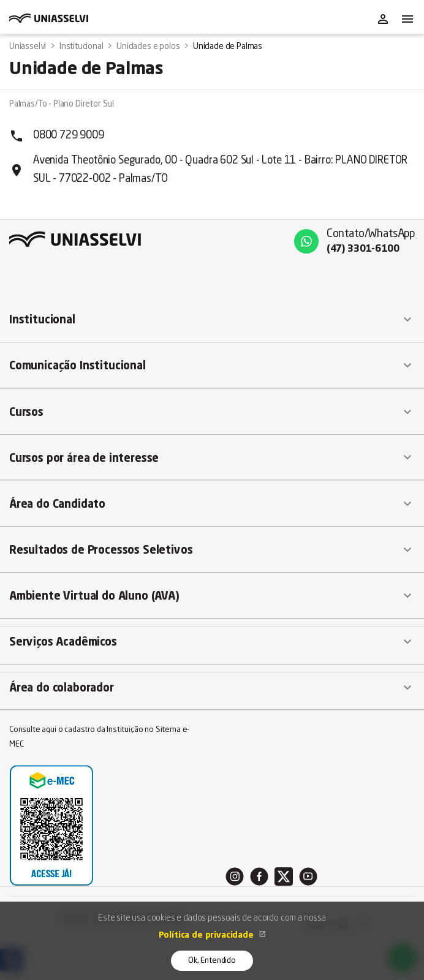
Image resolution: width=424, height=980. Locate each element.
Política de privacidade (207, 935)
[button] (212, 320)
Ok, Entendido (212, 961)
